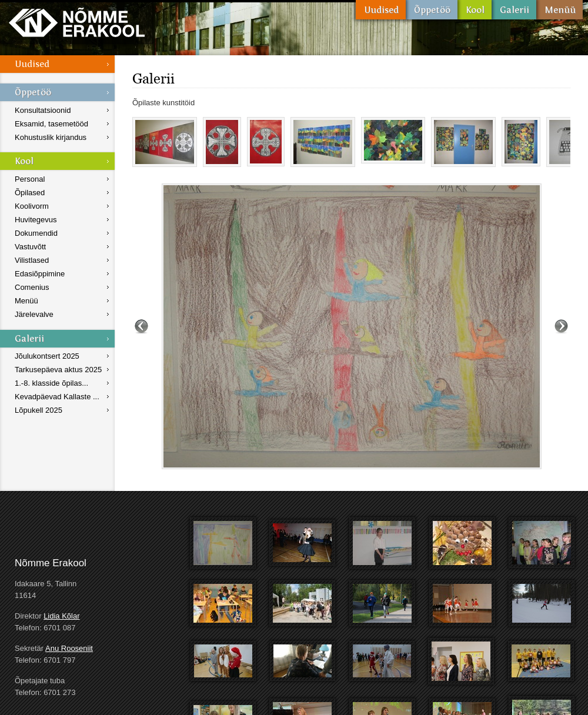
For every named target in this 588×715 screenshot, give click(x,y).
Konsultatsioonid (43, 110)
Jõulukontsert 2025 (47, 356)
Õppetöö (432, 10)
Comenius (32, 287)
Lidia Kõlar (61, 616)
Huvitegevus (36, 220)
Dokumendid (36, 233)
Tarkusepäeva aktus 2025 (58, 370)
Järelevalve (34, 314)
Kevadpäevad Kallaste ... (57, 397)
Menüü (559, 10)
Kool (475, 10)
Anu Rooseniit (69, 648)
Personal (30, 179)
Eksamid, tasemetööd (51, 124)
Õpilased (30, 193)
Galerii (514, 10)
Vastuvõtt (30, 247)
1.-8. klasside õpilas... (51, 383)
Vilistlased (32, 260)
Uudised (381, 10)
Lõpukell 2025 (39, 410)
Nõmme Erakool (77, 22)
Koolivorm (32, 206)
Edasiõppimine (40, 274)
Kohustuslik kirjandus (51, 137)
